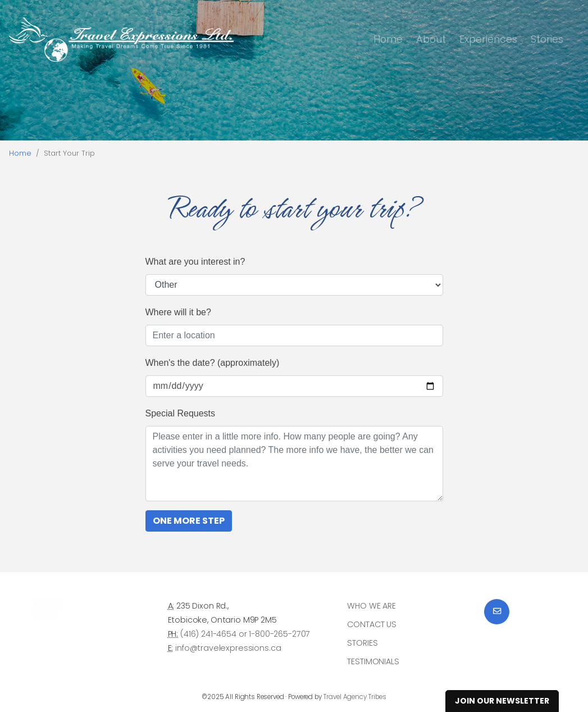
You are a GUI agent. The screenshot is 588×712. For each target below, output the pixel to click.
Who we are (372, 606)
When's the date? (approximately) (213, 363)
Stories (547, 39)
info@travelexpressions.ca (228, 648)
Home (388, 39)
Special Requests (181, 413)
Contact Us (372, 624)
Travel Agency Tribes (355, 697)
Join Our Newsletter (502, 701)
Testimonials (373, 661)
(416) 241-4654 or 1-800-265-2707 (245, 634)
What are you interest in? (195, 262)
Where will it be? (178, 312)
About (431, 39)
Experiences (488, 39)
